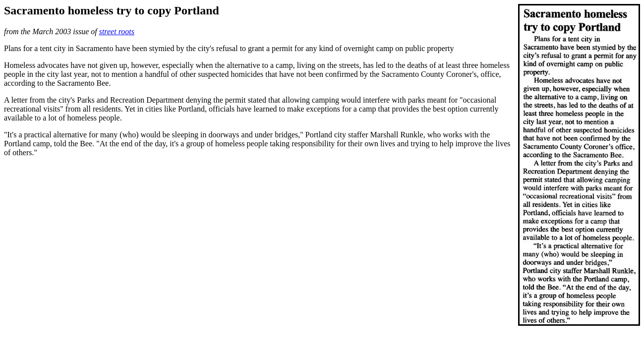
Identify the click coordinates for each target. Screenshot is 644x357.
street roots (117, 31)
